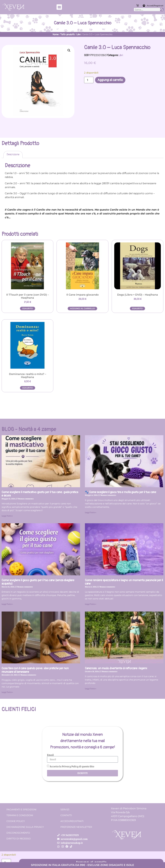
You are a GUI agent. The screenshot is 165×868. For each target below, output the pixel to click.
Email (50, 755)
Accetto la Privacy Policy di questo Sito (72, 766)
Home (56, 35)
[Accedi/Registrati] (144, 5)
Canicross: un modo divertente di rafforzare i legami (116, 668)
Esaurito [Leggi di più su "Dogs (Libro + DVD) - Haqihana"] (137, 308)
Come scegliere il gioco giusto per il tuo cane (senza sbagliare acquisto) (38, 582)
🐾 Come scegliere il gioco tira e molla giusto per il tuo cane (121, 492)
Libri (78, 35)
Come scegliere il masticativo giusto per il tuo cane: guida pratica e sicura (40, 494)
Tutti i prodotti (67, 35)
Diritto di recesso (19, 839)
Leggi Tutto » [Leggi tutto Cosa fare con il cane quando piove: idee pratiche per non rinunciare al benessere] (7, 692)
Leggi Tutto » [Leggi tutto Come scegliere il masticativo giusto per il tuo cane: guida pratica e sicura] (7, 516)
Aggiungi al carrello (110, 80)
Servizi (65, 809)
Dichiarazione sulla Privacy (25, 827)
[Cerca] (162, 10)
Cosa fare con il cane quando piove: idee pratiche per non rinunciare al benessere (35, 670)
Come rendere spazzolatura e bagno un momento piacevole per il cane (124, 582)
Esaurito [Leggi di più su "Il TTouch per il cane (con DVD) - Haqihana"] (28, 308)
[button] (59, 7)
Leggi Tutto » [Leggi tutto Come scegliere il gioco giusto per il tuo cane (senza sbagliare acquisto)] (7, 604)
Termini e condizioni (20, 815)
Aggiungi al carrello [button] (82, 308)
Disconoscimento (18, 833)
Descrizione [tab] (13, 154)
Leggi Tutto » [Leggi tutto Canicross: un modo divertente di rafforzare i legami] (91, 688)
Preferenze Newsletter (76, 827)
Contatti (66, 815)
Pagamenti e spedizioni (21, 809)
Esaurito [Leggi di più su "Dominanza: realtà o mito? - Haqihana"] (28, 388)
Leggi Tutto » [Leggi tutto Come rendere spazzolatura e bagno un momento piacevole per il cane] (91, 604)
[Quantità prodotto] (89, 80)
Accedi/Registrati (155, 6)
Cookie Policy (16, 821)
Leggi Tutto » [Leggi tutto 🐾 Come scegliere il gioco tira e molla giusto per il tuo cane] (91, 512)
